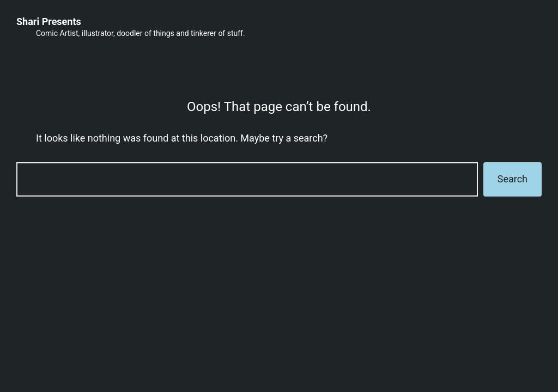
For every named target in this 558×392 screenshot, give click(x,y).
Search (512, 179)
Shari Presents (49, 22)
